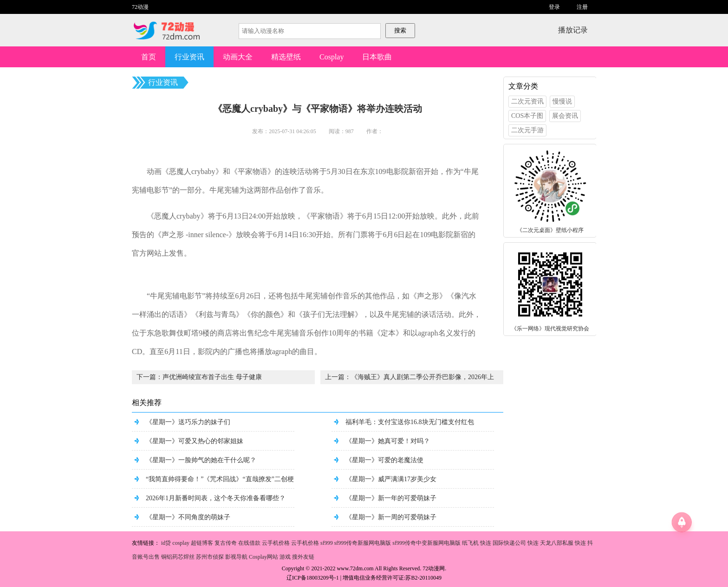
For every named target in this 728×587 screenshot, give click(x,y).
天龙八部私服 (557, 543)
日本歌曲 (377, 57)
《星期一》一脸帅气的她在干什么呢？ (201, 460)
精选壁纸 (286, 57)
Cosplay (331, 57)
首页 (149, 57)
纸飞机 (470, 543)
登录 (554, 7)
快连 (486, 543)
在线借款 (249, 543)
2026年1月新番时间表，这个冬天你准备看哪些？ (216, 498)
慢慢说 (562, 101)
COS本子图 (527, 116)
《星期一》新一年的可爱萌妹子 (391, 498)
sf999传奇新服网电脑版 (363, 543)
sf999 (327, 543)
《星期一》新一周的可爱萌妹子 (391, 517)
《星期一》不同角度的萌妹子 (188, 517)
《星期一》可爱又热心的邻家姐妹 (195, 441)
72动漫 (140, 7)
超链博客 (202, 543)
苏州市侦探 (210, 557)
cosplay (181, 543)
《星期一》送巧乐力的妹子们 (188, 422)
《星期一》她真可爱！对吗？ (388, 441)
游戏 (285, 557)
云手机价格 (276, 543)
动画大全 (238, 57)
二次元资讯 (527, 101)
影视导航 (236, 557)
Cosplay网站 (263, 557)
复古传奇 (226, 543)
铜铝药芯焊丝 (178, 557)
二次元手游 (527, 130)
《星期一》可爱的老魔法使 (384, 460)
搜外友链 (303, 557)
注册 (582, 7)
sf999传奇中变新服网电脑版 (426, 543)
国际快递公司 (509, 543)
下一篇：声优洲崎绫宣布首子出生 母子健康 (199, 377)
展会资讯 (565, 116)
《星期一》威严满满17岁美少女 (391, 479)
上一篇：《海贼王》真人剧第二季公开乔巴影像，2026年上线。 (409, 379)
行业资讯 (189, 57)
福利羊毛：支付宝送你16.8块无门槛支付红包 (410, 422)
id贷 (166, 543)
